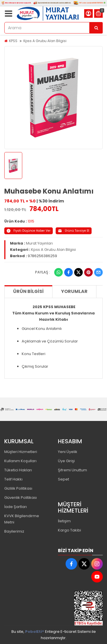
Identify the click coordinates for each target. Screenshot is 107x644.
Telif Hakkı (13, 479)
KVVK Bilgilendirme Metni (22, 519)
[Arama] (96, 28)
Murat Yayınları (39, 243)
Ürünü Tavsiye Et (74, 231)
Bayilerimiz (14, 531)
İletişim (64, 521)
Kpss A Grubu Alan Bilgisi (45, 41)
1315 (31, 221)
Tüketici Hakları (18, 470)
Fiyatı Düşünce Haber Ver (29, 231)
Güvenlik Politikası (21, 498)
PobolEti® (35, 632)
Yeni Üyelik (68, 452)
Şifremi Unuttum (72, 470)
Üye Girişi (66, 461)
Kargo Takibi (69, 530)
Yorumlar (74, 291)
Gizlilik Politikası (18, 488)
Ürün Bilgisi (28, 291)
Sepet (63, 479)
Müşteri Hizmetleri (21, 452)
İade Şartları (16, 507)
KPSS (13, 41)
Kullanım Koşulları (20, 461)
